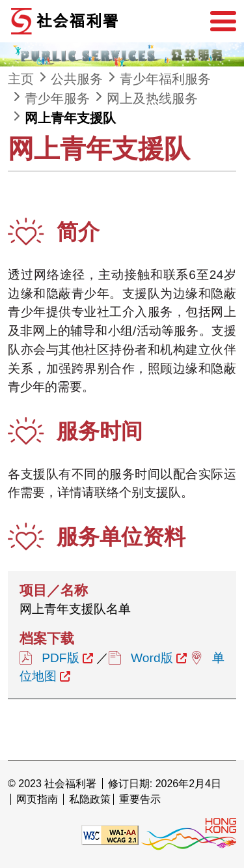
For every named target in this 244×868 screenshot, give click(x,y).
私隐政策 (90, 799)
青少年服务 (57, 98)
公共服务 (77, 79)
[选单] (223, 22)
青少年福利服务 (165, 79)
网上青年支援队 (70, 118)
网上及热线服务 (152, 98)
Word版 (152, 658)
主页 (21, 79)
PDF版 (60, 658)
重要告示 (140, 799)
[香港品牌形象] (189, 834)
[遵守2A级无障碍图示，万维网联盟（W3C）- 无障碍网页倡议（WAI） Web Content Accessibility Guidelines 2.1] (110, 834)
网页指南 (37, 799)
